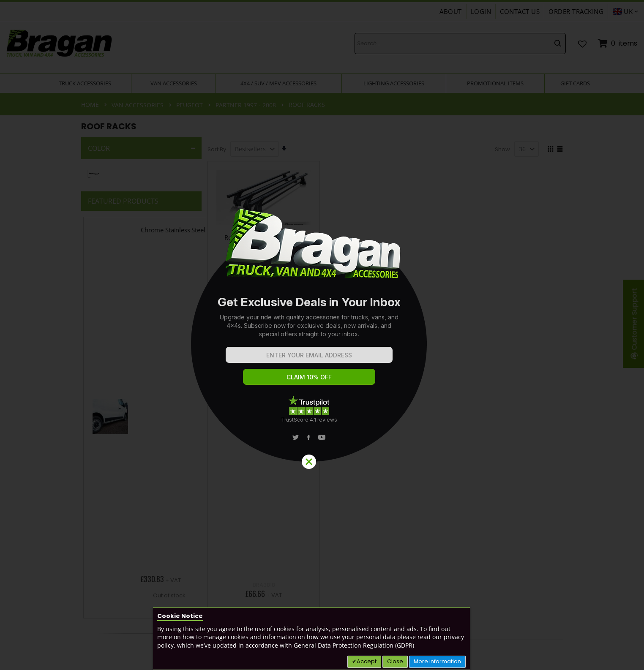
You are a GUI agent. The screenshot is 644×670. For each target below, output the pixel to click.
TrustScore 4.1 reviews (309, 420)
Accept (367, 661)
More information (437, 661)
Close (395, 661)
